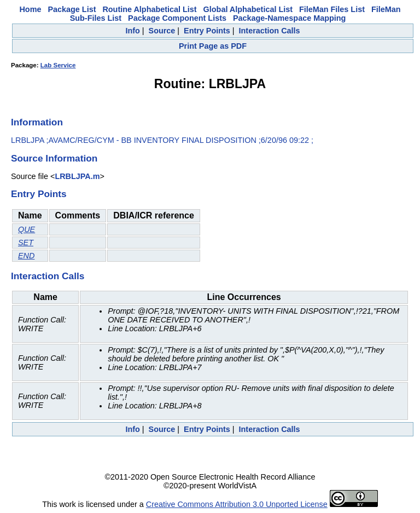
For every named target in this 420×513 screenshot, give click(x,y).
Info (132, 31)
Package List (72, 9)
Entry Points (207, 31)
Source (162, 31)
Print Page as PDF (213, 46)
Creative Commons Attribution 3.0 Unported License (237, 504)
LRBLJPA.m (77, 176)
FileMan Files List (332, 9)
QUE (27, 229)
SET (26, 243)
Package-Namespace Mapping (289, 18)
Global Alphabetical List (248, 9)
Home (30, 9)
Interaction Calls (270, 31)
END (26, 256)
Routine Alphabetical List (149, 9)
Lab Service (58, 65)
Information (37, 122)
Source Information (54, 158)
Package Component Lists (177, 18)
